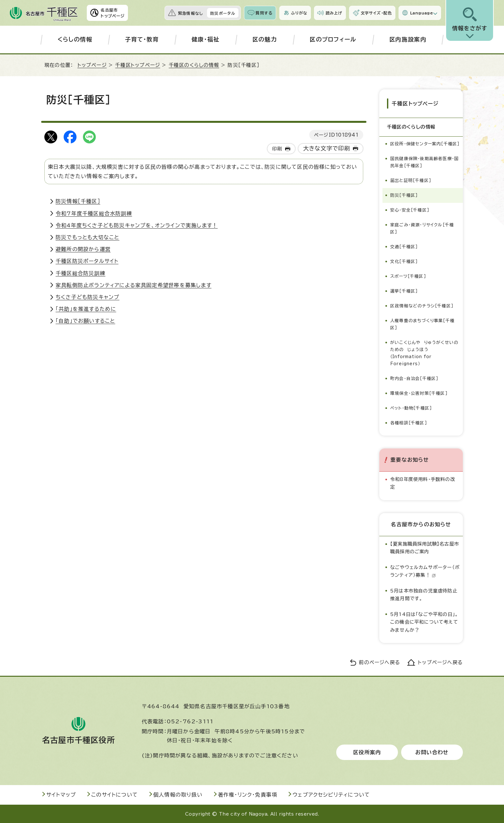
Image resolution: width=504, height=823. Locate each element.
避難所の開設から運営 (83, 249)
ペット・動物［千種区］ (411, 408)
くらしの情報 (75, 39)
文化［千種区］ (404, 261)
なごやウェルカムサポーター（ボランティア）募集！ (425, 571)
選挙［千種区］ (404, 291)
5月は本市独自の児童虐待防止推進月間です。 (424, 594)
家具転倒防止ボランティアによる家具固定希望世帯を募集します (134, 285)
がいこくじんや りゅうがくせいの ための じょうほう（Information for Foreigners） (426, 353)
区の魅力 (265, 39)
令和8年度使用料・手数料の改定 (423, 483)
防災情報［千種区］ (78, 201)
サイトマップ (61, 794)
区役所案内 (367, 752)
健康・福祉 (206, 39)
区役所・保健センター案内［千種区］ (425, 144)
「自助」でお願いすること (85, 321)
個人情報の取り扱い (178, 794)
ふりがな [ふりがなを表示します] (299, 13)
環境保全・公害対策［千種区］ (419, 393)
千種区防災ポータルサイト (87, 261)
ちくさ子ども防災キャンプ (87, 297)
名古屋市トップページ (113, 13)
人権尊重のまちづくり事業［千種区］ (422, 324)
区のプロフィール (333, 39)
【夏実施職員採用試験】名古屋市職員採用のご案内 (425, 547)
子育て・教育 (142, 39)
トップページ (92, 65)
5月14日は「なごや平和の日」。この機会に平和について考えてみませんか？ (424, 622)
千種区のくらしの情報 (194, 65)
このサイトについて (115, 794)
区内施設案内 (408, 39)
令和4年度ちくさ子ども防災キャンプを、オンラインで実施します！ (137, 225)
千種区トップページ (138, 65)
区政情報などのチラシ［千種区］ (422, 306)
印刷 (277, 149)
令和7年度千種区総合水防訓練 (94, 213)
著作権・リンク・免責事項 (248, 794)
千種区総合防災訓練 (81, 273)
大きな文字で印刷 (327, 148)
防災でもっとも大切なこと (87, 237)
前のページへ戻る (379, 662)
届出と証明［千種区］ (411, 180)
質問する (264, 13)
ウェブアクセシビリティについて (331, 794)
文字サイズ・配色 (376, 13)
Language (422, 13)
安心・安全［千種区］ (410, 210)
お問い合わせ (432, 752)
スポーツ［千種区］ (408, 276)
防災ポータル (223, 13)
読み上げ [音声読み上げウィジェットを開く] (334, 13)
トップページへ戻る (440, 662)
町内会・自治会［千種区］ (414, 378)
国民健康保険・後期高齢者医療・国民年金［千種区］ (424, 162)
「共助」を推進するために (86, 309)
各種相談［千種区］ (409, 423)
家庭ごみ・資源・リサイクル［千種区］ (422, 228)
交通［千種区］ (404, 246)
